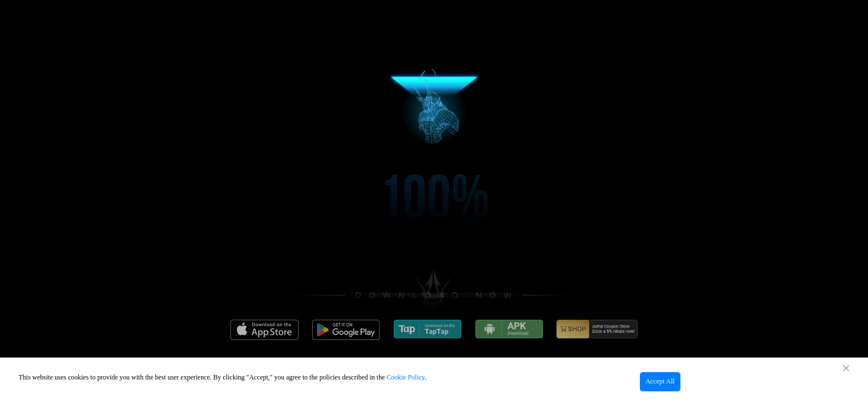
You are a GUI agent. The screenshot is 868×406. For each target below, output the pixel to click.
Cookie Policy (406, 377)
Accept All (660, 381)
